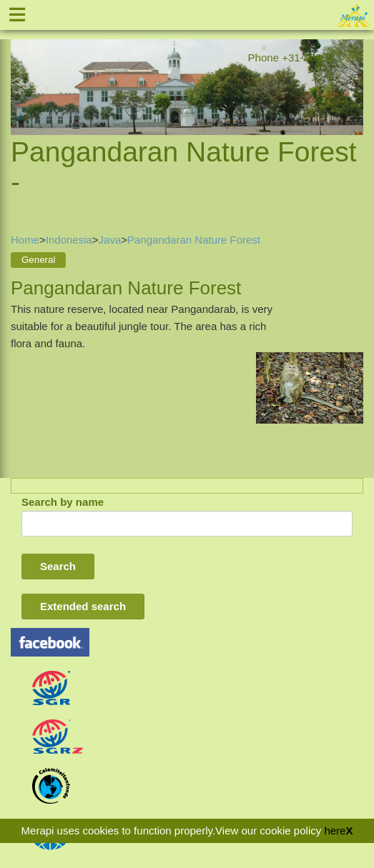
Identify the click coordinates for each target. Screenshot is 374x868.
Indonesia (69, 240)
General (38, 260)
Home (25, 240)
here (335, 830)
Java (110, 240)
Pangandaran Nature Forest (194, 240)
